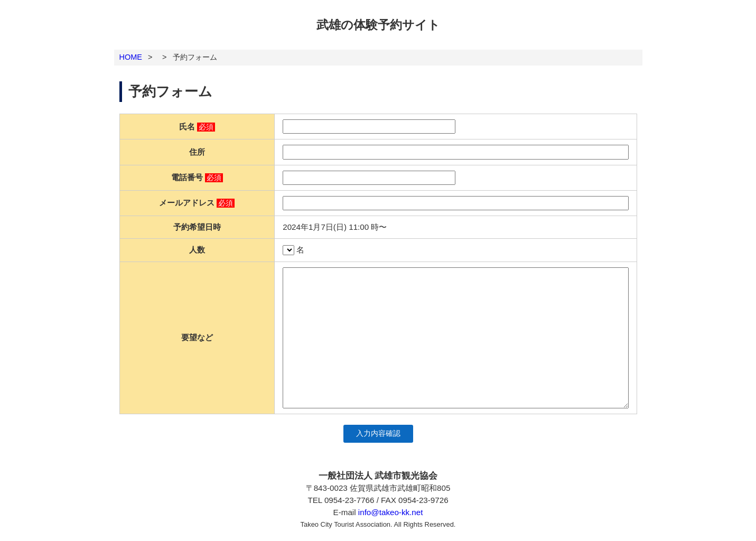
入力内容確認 (378, 433)
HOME (131, 57)
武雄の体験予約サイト (378, 25)
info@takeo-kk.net (391, 512)
